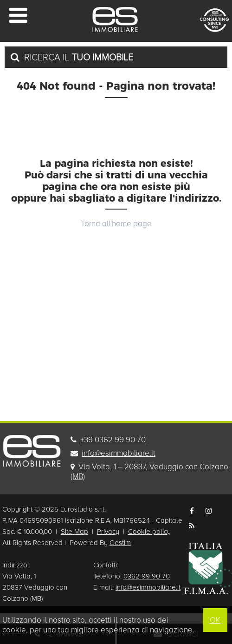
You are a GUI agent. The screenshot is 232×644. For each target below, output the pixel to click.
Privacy (108, 532)
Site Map (74, 532)
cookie (14, 630)
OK (215, 620)
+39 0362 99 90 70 (113, 440)
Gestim (120, 543)
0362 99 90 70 (147, 576)
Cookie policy (149, 532)
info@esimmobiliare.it (119, 453)
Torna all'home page (116, 224)
